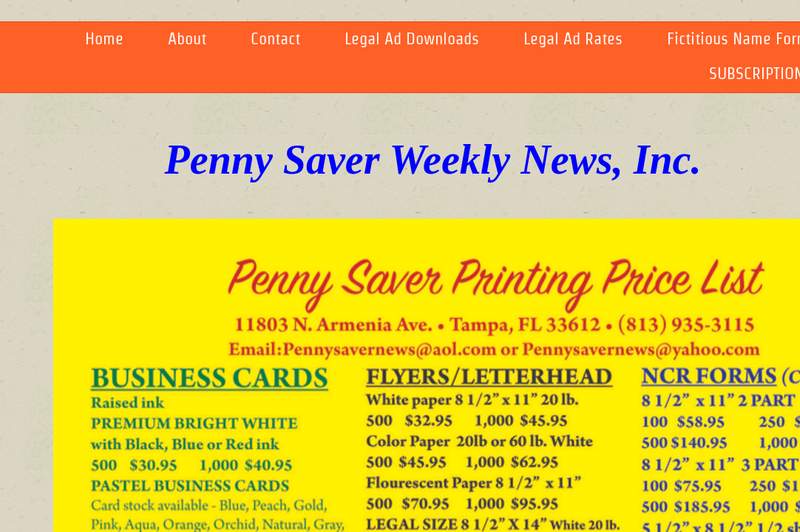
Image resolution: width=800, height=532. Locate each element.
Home (104, 38)
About (187, 38)
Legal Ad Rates (573, 38)
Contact (275, 38)
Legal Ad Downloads (412, 38)
